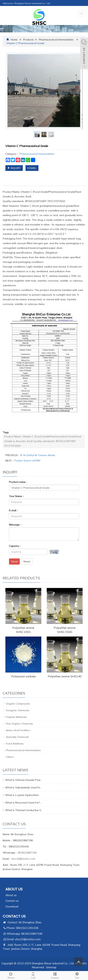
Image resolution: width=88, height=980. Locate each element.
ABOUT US (14, 889)
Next (78, 91)
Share (11, 975)
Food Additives (15, 744)
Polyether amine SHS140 (65, 676)
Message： (16, 525)
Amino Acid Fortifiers (18, 730)
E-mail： (14, 510)
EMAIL (32, 168)
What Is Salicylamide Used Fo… (24, 787)
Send (14, 562)
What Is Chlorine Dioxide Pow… (24, 780)
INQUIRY (14, 168)
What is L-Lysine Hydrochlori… (23, 795)
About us (11, 895)
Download (12, 907)
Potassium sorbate (23, 676)
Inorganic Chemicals (18, 710)
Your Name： (17, 496)
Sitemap (51, 967)
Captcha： (15, 546)
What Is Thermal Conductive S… (24, 810)
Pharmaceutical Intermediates (56, 40)
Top (77, 975)
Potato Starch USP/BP (27, 461)
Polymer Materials (16, 717)
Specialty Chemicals (17, 737)
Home (14, 40)
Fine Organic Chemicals (19, 724)
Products (28, 40)
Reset (27, 562)
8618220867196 (27, 853)
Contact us (12, 901)
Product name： (18, 482)
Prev (10, 91)
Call (33, 975)
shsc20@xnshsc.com (23, 859)
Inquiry (55, 975)
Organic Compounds (18, 704)
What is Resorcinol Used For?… (23, 803)
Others (10, 757)
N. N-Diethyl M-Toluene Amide (38, 455)
